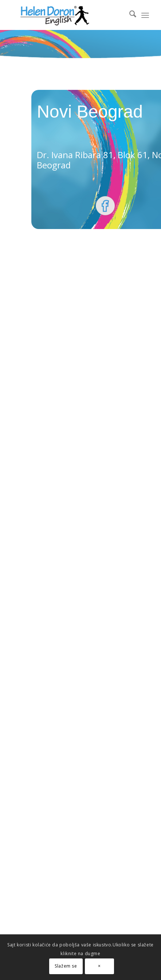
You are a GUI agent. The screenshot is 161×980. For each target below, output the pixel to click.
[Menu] (145, 15)
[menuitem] (129, 15)
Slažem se (66, 966)
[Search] (129, 15)
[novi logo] (67, 15)
